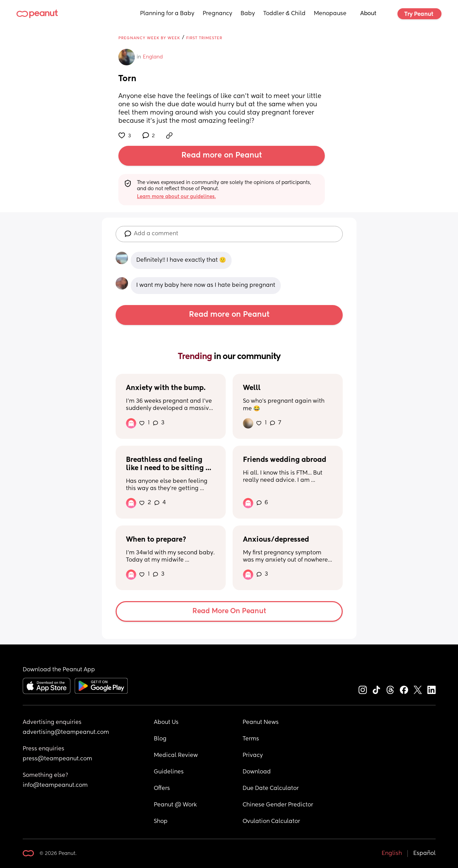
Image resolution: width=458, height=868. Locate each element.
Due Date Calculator (271, 789)
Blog (160, 739)
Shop (161, 822)
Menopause (330, 14)
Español (424, 854)
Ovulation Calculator (271, 822)
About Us (166, 723)
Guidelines (169, 772)
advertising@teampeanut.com (66, 733)
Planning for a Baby (167, 14)
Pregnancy (217, 14)
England (153, 57)
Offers (162, 789)
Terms (251, 739)
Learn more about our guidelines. (176, 197)
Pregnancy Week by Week (149, 38)
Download (257, 772)
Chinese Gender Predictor (278, 805)
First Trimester (204, 38)
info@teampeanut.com (55, 785)
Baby (248, 14)
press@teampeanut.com (57, 759)
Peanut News (261, 723)
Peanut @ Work (175, 805)
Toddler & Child (284, 14)
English (392, 854)
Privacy (253, 756)
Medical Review (176, 756)
